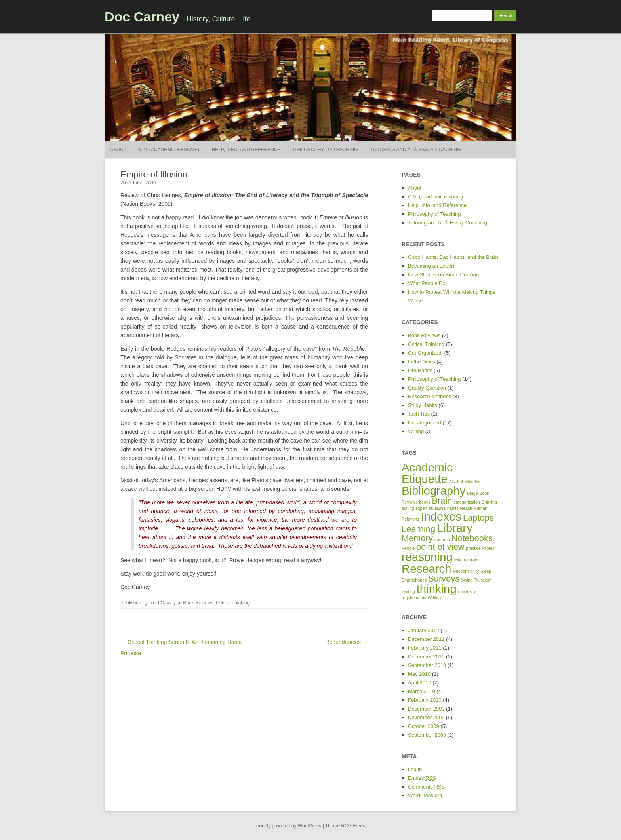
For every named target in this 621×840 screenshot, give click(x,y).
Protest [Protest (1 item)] (489, 548)
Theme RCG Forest (346, 826)
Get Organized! (425, 353)
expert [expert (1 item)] (421, 508)
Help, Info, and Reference (246, 150)
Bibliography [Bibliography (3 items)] (433, 491)
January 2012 (424, 630)
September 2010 (427, 665)
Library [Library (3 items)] (455, 528)
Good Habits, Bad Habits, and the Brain (453, 257)
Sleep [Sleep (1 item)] (486, 571)
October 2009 (424, 726)
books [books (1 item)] (425, 502)
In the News (422, 362)
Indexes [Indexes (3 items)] (441, 516)
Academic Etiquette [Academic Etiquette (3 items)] (427, 473)
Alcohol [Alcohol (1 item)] (456, 481)
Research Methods (430, 396)
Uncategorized (425, 423)
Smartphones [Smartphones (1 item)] (414, 580)
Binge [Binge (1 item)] (472, 493)
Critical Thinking (233, 603)
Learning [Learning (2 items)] (418, 529)
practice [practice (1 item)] (473, 548)
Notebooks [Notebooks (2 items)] (472, 538)
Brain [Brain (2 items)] (442, 501)
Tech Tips (419, 414)
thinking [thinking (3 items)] (437, 589)
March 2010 (422, 691)
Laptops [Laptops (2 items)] (478, 518)
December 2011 (426, 639)
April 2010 (420, 683)
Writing (416, 431)
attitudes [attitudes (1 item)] (472, 481)
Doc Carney (142, 17)
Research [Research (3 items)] (427, 569)
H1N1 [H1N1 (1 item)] (440, 508)
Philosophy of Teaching (325, 150)
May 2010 (419, 674)
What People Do (427, 283)
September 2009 (427, 735)
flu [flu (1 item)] (431, 508)
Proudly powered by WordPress (288, 826)
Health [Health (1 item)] (466, 508)
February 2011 (425, 648)
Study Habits (423, 405)
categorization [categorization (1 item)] (467, 502)
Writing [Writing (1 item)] (434, 598)
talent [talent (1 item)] (486, 580)
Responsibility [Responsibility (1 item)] (466, 571)
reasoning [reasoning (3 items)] (427, 557)
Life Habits (420, 370)
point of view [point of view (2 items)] (440, 547)
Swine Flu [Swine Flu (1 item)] (470, 580)
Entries (422, 778)
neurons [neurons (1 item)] (442, 540)
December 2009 (426, 709)
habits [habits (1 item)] (453, 508)
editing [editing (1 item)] (408, 508)
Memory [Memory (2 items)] (417, 538)
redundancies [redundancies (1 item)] (467, 559)
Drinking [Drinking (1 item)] (489, 502)
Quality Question (427, 388)
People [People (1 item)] (408, 548)
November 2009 (426, 717)
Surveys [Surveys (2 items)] (444, 579)
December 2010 (426, 657)
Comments (426, 787)
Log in (415, 769)
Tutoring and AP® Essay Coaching (415, 150)
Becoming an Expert (431, 266)
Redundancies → (347, 642)
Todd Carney (162, 603)
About (118, 150)
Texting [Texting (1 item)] (408, 591)
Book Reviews (198, 603)
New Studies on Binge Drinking (443, 275)
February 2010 (425, 700)
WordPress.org (425, 795)
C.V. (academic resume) (169, 150)
